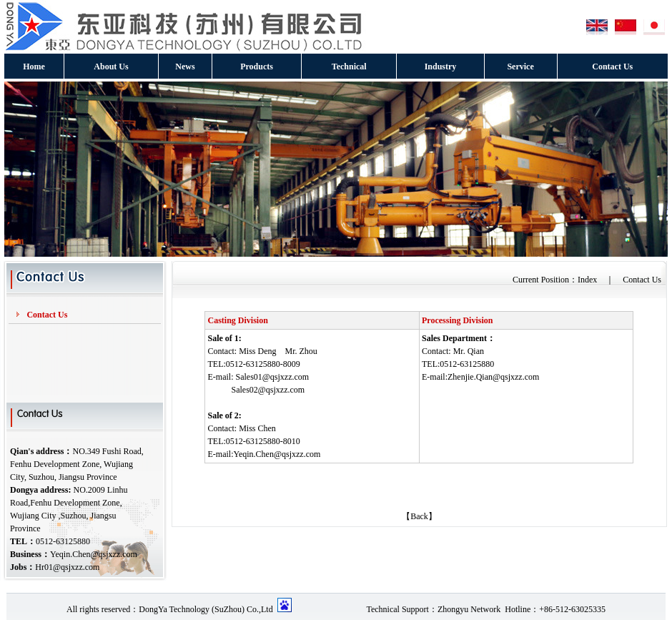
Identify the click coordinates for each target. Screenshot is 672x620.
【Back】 (419, 516)
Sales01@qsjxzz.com (272, 377)
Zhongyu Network (469, 609)
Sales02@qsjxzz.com (268, 390)
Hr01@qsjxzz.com (67, 567)
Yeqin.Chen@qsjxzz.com (94, 554)
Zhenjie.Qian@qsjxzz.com (493, 377)
